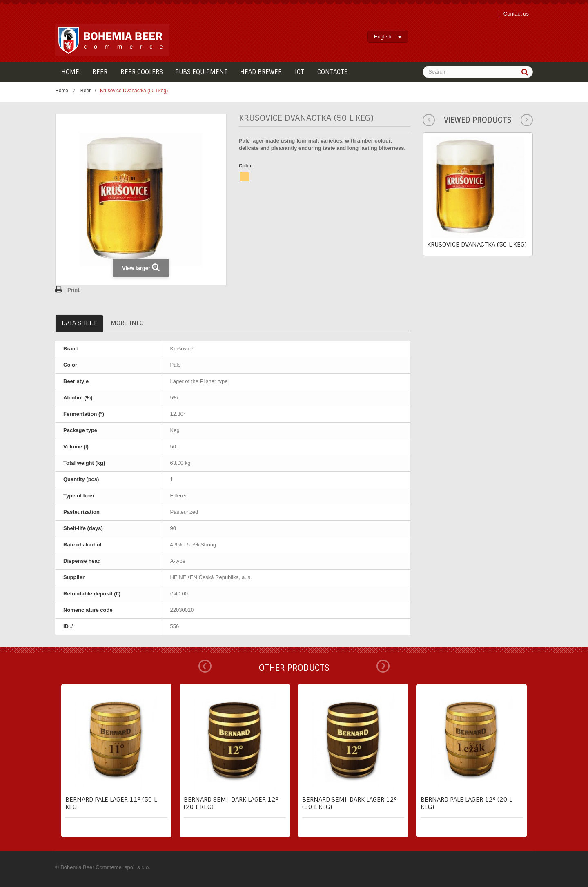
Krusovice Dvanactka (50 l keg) (477, 245)
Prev (205, 666)
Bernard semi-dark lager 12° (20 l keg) (231, 803)
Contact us (516, 14)
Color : (247, 166)
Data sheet (79, 323)
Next (383, 666)
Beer (86, 91)
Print (73, 290)
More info (127, 323)
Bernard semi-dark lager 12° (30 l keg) (350, 803)
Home (62, 91)
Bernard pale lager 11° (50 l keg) (111, 803)
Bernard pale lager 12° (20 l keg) (466, 803)
